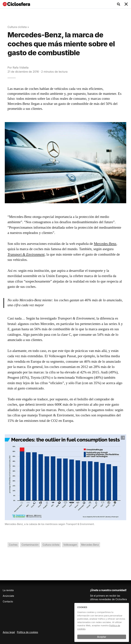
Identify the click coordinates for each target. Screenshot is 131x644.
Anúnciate (8, 596)
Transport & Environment (26, 254)
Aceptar (102, 637)
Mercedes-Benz (105, 244)
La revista (8, 590)
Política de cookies (27, 632)
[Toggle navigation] (126, 4)
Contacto (8, 601)
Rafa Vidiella (21, 68)
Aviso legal (9, 632)
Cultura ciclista (17, 27)
